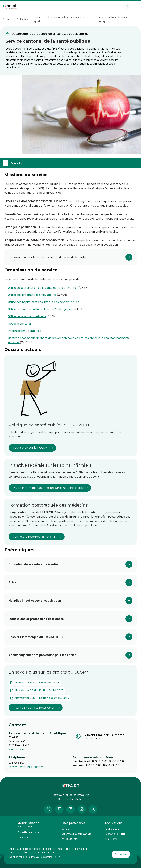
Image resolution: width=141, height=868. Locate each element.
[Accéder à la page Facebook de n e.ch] (82, 809)
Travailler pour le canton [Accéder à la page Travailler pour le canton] (31, 832)
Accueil (7, 19)
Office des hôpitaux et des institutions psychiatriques (44, 302)
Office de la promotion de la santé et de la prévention (43, 287)
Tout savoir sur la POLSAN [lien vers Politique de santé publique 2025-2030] (33, 448)
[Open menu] (135, 6)
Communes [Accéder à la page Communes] (67, 829)
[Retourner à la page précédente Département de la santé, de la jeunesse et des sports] (70, 34)
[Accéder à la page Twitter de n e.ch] (48, 809)
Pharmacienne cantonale (25, 331)
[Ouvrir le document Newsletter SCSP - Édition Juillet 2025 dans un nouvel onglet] (37, 690)
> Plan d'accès (17, 749)
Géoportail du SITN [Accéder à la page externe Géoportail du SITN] (115, 834)
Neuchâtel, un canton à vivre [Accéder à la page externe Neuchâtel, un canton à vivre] (76, 834)
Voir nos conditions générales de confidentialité (35, 857)
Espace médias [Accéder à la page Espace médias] (26, 837)
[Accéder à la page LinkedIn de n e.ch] (59, 809)
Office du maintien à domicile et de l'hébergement (41, 309)
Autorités (23, 19)
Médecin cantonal (20, 323)
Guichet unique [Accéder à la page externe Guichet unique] (112, 829)
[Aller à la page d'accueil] (10, 6)
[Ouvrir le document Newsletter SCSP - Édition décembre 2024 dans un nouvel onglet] (39, 698)
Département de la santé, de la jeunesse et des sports (60, 19)
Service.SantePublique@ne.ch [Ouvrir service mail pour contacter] (26, 767)
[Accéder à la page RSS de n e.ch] (93, 809)
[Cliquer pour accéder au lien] (70, 257)
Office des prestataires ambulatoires (32, 295)
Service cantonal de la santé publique (114, 19)
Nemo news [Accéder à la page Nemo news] (111, 839)
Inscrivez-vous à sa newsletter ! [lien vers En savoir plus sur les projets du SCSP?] (36, 708)
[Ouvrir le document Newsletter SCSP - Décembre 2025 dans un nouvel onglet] (35, 683)
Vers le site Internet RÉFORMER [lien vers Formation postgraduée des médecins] (37, 537)
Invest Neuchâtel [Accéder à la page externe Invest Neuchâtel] (70, 839)
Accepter (121, 854)
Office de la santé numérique (27, 316)
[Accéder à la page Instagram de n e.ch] (70, 809)
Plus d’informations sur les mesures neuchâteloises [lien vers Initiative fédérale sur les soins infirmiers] (50, 488)
